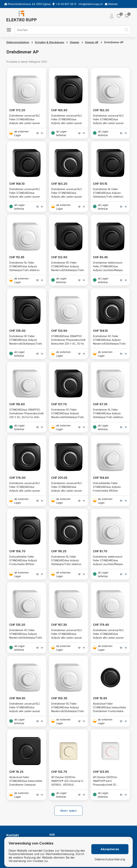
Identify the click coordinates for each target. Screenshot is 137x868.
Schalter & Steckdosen (50, 42)
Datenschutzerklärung (110, 859)
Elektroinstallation (18, 42)
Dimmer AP (92, 42)
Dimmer (75, 42)
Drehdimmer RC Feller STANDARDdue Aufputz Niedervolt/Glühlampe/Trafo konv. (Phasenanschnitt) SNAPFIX (68, 270)
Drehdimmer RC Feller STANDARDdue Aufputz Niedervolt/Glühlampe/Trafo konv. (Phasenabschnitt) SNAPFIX (26, 344)
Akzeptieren (110, 849)
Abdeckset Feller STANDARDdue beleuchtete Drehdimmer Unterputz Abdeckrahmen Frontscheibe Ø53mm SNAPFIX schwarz (26, 785)
